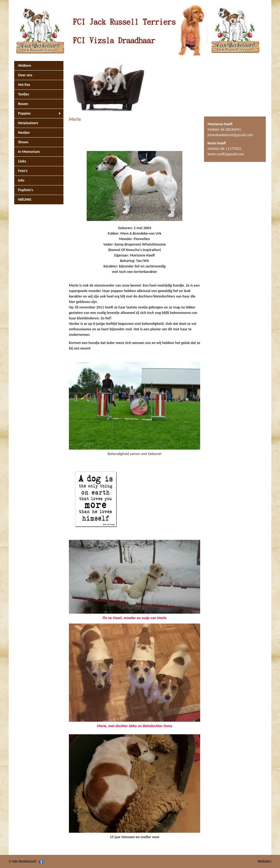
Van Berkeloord (24, 861)
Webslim (265, 861)
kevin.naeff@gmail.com (226, 154)
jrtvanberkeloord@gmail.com (230, 135)
